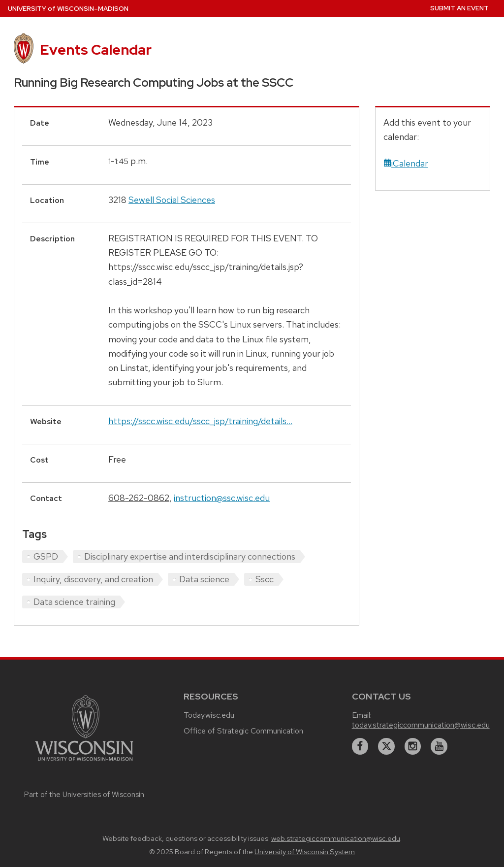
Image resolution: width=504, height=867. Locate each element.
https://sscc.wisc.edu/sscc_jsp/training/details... (200, 421)
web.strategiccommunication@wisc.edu (336, 838)
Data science (204, 579)
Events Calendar (96, 50)
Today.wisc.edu (209, 715)
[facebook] (360, 746)
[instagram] (413, 746)
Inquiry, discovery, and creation (93, 579)
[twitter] (386, 746)
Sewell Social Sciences (172, 200)
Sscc (265, 579)
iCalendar (406, 163)
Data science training (74, 602)
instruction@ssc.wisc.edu (222, 498)
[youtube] (439, 746)
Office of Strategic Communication (243, 731)
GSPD (46, 556)
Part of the (84, 795)
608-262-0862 (139, 498)
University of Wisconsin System (305, 852)
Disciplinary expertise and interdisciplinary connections (190, 556)
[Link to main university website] (84, 762)
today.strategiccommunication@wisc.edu (421, 725)
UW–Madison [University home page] (68, 9)
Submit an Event (459, 8)
